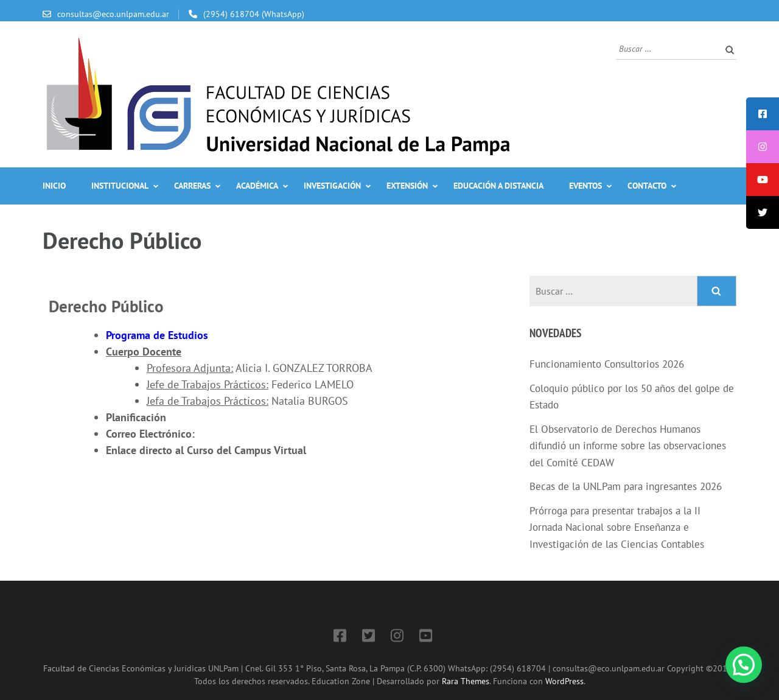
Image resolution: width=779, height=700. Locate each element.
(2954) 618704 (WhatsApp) (254, 14)
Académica (257, 186)
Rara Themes (466, 681)
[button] (744, 665)
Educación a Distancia (498, 186)
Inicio (54, 186)
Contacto (647, 186)
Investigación (332, 186)
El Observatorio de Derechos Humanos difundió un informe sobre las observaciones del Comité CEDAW (628, 446)
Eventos (585, 186)
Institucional (120, 186)
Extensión (407, 186)
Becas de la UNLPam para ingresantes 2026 (626, 486)
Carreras (192, 186)
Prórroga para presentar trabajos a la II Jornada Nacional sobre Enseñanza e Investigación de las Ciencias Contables (617, 527)
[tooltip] (763, 114)
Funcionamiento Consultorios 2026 (607, 364)
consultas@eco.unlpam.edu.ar (113, 14)
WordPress (564, 681)
